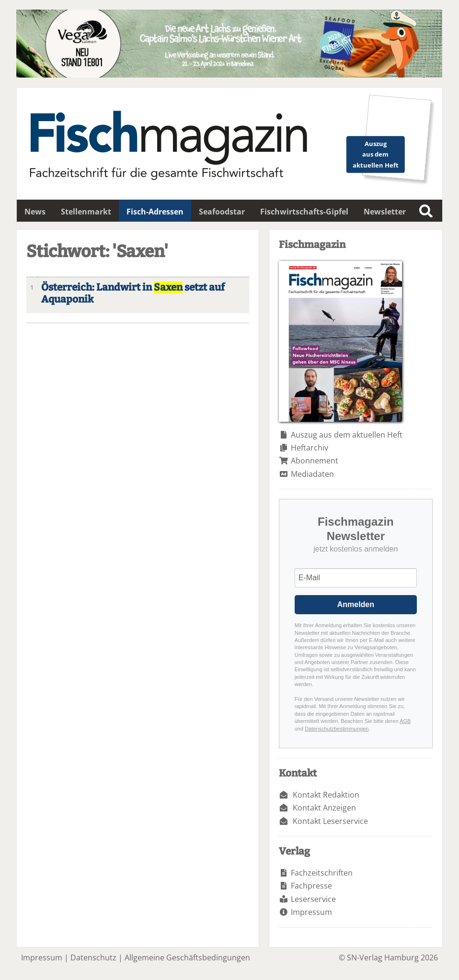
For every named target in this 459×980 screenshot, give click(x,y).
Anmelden (356, 604)
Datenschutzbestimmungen (337, 729)
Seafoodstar (222, 212)
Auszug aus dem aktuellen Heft (347, 435)
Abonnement (315, 461)
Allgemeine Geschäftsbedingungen (187, 957)
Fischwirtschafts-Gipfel (304, 212)
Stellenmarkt (86, 212)
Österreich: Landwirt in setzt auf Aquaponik (133, 293)
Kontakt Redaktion (326, 795)
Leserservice (313, 899)
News (35, 212)
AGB (405, 721)
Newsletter (385, 212)
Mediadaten (312, 474)
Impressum (311, 912)
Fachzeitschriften (322, 873)
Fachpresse (311, 886)
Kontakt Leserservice (330, 821)
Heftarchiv (310, 448)
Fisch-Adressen (155, 212)
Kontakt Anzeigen (324, 808)
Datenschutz (93, 957)
